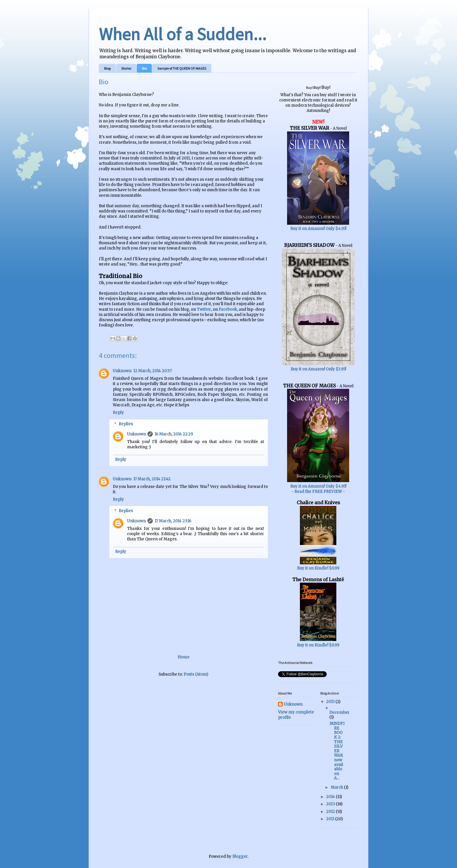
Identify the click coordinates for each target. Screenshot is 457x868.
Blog (107, 68)
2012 (331, 812)
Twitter (204, 309)
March (337, 787)
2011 (331, 819)
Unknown (122, 371)
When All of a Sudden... (183, 34)
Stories (126, 68)
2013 (331, 804)
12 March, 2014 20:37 (152, 371)
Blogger (240, 856)
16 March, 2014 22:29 (174, 434)
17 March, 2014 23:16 (173, 521)
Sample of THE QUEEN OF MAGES (182, 68)
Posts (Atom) (196, 674)
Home (183, 657)
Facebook (228, 309)
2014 (331, 797)
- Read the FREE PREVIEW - (318, 492)
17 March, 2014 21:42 (152, 479)
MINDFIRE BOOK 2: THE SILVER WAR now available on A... (337, 751)
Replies (126, 424)
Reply (118, 413)
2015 (331, 702)
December (339, 713)
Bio (144, 68)
